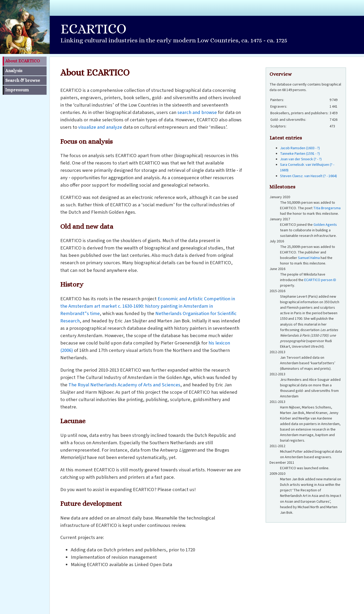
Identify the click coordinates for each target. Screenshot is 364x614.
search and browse (197, 112)
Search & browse (23, 80)
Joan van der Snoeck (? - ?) (301, 159)
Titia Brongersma (327, 208)
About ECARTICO (23, 61)
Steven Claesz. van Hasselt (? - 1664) (308, 176)
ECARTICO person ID (320, 280)
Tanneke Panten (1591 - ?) (300, 154)
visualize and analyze (100, 127)
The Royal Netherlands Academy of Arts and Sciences (124, 385)
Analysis (14, 71)
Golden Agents (325, 225)
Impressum (17, 90)
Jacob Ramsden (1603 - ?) (300, 148)
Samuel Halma (309, 258)
